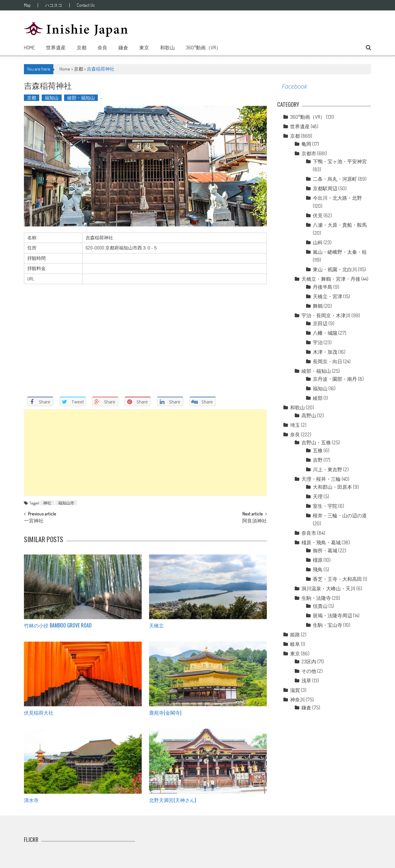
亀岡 (306, 144)
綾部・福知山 (81, 98)
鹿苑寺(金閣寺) (165, 712)
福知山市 (66, 503)
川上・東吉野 (328, 469)
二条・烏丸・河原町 (335, 179)
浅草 (306, 681)
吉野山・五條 (316, 442)
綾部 (318, 398)
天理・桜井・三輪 (321, 479)
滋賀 (295, 690)
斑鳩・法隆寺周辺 (332, 615)
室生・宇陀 (325, 506)
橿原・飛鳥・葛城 (321, 542)
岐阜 (295, 644)
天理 (318, 496)
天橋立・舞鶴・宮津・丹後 (331, 279)
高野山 (309, 415)
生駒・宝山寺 (328, 625)
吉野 (318, 460)
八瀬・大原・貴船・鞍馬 (340, 225)
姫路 (295, 635)
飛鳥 (318, 569)
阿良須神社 (255, 521)
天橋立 (156, 625)
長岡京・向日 (328, 361)
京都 (82, 48)
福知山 (52, 98)
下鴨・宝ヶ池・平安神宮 (340, 161)
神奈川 (297, 700)
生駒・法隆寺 (316, 598)
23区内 (309, 662)
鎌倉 (123, 48)
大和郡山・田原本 (332, 487)
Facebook (294, 86)
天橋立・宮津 (328, 296)
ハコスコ (54, 5)
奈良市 (309, 533)
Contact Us (86, 5)
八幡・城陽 (325, 333)
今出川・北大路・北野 (337, 198)
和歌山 (167, 48)
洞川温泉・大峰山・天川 (328, 588)
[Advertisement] (145, 453)
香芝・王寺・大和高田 (337, 579)
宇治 (318, 342)
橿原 (318, 560)
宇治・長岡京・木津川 (326, 315)
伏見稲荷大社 (39, 712)
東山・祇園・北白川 (335, 269)
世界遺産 (56, 48)
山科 (318, 242)
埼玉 (295, 425)
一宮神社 (34, 521)
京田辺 (320, 323)
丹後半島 (323, 287)
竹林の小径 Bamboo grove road (58, 625)
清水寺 (31, 800)
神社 (47, 503)
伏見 (318, 215)
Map (27, 5)
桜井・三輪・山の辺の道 (340, 515)
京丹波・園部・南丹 (335, 379)
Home (29, 48)
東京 (144, 48)
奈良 (102, 48)
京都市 (309, 153)
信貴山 (320, 606)
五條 (318, 450)
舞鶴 (318, 306)
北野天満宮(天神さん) (173, 800)
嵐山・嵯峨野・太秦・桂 (340, 252)
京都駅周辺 (325, 188)
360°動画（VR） (203, 48)
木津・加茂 (325, 352)
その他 (309, 671)
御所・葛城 (325, 550)
